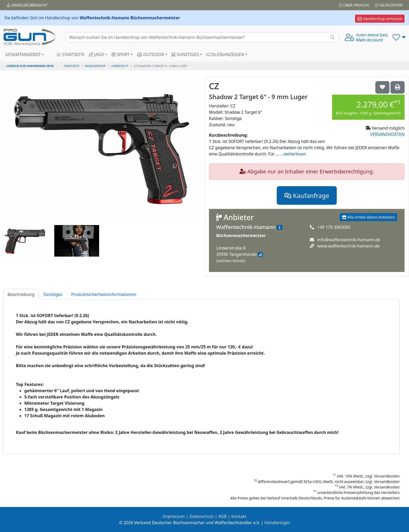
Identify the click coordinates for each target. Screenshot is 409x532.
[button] (399, 37)
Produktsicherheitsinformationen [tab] (104, 294)
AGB (222, 516)
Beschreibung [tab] (21, 294)
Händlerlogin (277, 523)
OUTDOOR (151, 55)
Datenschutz (202, 516)
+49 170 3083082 (334, 227)
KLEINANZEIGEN (225, 55)
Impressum (174, 516)
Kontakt (239, 516)
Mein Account (372, 38)
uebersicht (120, 66)
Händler (27, 5)
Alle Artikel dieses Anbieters (368, 217)
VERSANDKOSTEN (387, 134)
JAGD (97, 55)
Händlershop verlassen (380, 19)
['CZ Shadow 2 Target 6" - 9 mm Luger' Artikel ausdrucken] (398, 87)
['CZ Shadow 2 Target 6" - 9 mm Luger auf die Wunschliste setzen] (382, 87)
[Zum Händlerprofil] (280, 227)
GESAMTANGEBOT (23, 55)
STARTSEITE (71, 55)
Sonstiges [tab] (53, 294)
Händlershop (95, 66)
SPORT (121, 55)
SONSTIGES (185, 55)
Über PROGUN (354, 5)
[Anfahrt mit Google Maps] (260, 255)
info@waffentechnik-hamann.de (349, 240)
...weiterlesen (293, 154)
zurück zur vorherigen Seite (29, 66)
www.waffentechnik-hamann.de (348, 246)
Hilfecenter (389, 5)
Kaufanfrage (307, 195)
